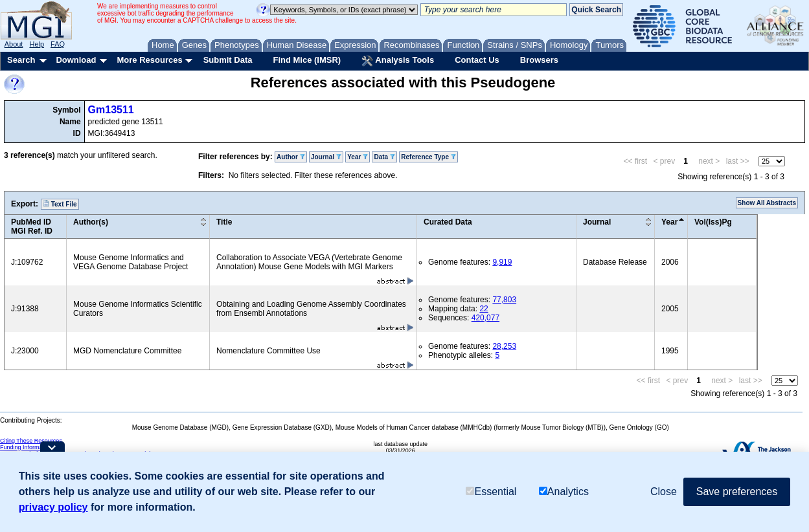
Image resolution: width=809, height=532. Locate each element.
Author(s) (91, 222)
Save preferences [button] (737, 492)
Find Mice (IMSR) (307, 60)
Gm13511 (111, 110)
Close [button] (664, 492)
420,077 (485, 318)
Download (76, 60)
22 (484, 309)
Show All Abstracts (767, 203)
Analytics (564, 493)
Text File (60, 204)
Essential (491, 493)
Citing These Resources (31, 441)
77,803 (504, 300)
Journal (326, 157)
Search (21, 60)
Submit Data (228, 60)
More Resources (149, 60)
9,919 (502, 262)
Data (384, 157)
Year (358, 157)
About (14, 44)
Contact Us (477, 60)
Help (37, 44)
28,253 (504, 346)
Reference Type (428, 157)
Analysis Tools (398, 61)
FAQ (58, 44)
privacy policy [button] (53, 508)
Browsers (539, 60)
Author (291, 157)
